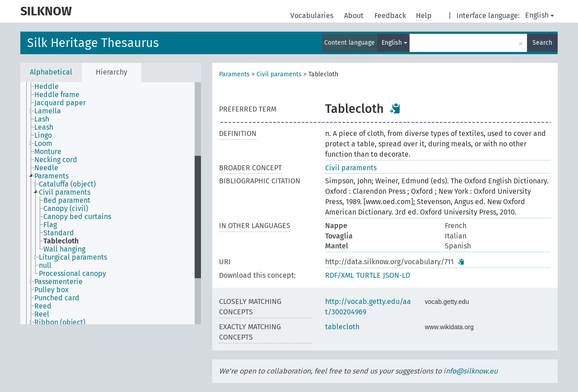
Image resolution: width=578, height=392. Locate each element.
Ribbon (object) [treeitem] (60, 322)
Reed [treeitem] (43, 306)
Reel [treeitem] (42, 314)
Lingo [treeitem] (43, 135)
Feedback (391, 16)
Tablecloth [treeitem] (61, 241)
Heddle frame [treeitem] (57, 95)
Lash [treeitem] (42, 119)
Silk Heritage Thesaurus (93, 43)
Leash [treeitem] (44, 127)
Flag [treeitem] (50, 225)
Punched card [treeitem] (57, 298)
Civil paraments (279, 74)
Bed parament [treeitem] (67, 201)
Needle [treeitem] (46, 168)
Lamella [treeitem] (48, 111)
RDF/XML (340, 275)
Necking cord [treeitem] (56, 160)
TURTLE (368, 275)
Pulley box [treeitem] (51, 290)
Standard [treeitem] (59, 233)
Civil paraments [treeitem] (65, 192)
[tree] (111, 203)
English (540, 15)
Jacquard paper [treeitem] (60, 103)
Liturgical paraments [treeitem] (73, 257)
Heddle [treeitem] (47, 87)
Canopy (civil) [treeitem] (66, 209)
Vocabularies (313, 16)
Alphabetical (51, 72)
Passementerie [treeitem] (58, 282)
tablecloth (342, 327)
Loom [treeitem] (43, 144)
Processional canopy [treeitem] (72, 274)
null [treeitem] (45, 266)
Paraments (234, 74)
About (355, 16)
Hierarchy (112, 72)
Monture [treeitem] (48, 152)
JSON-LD (396, 275)
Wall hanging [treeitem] (64, 249)
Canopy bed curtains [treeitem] (77, 217)
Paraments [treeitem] (51, 176)
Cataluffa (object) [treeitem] (67, 184)
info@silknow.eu (471, 371)
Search (542, 43)
